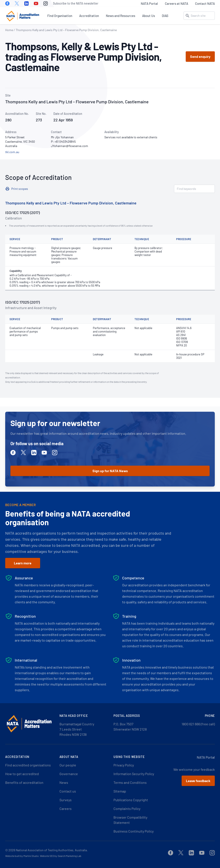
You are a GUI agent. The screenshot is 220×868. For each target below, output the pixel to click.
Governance (69, 774)
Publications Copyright (131, 800)
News (64, 782)
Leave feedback (198, 781)
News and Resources (121, 16)
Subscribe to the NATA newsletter (76, 3)
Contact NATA (205, 3)
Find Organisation (60, 16)
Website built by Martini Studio (22, 856)
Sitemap (120, 791)
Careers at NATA (176, 3)
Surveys (66, 800)
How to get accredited (22, 774)
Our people (68, 765)
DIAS (165, 16)
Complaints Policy (127, 809)
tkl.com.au (12, 152)
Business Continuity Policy (134, 831)
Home (9, 30)
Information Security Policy (134, 774)
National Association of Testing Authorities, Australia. (52, 850)
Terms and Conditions (130, 782)
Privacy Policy (124, 765)
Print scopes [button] (20, 189)
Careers (66, 809)
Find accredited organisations (28, 765)
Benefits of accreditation (24, 782)
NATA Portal (149, 3)
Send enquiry (200, 56)
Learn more (23, 563)
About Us (149, 16)
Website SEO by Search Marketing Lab (61, 856)
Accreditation (89, 16)
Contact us (68, 791)
